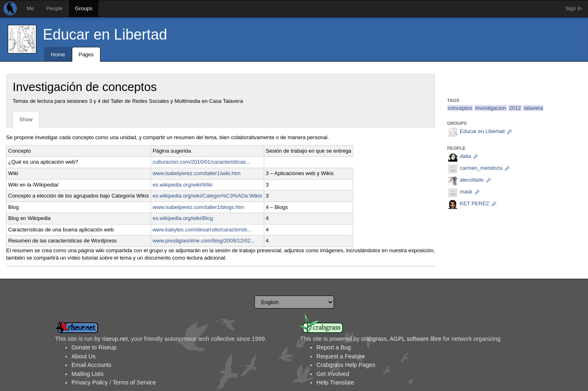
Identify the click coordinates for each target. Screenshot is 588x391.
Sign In (574, 8)
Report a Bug (334, 347)
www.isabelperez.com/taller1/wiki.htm (197, 173)
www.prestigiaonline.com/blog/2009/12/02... (204, 241)
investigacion (491, 108)
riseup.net (115, 339)
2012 (515, 108)
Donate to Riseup (94, 347)
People (54, 8)
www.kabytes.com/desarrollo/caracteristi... (202, 230)
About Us (84, 356)
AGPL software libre (415, 339)
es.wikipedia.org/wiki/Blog (183, 218)
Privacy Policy (90, 382)
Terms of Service (134, 382)
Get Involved (333, 374)
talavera (533, 108)
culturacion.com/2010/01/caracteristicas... (202, 162)
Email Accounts (91, 365)
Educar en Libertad (105, 34)
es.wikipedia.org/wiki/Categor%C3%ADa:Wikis (207, 196)
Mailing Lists (88, 374)
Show (26, 119)
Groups (84, 8)
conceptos (460, 108)
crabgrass (374, 339)
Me (30, 8)
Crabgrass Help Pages (346, 365)
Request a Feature (341, 356)
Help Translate (335, 382)
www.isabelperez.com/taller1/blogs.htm (199, 207)
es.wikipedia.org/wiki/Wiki (183, 185)
